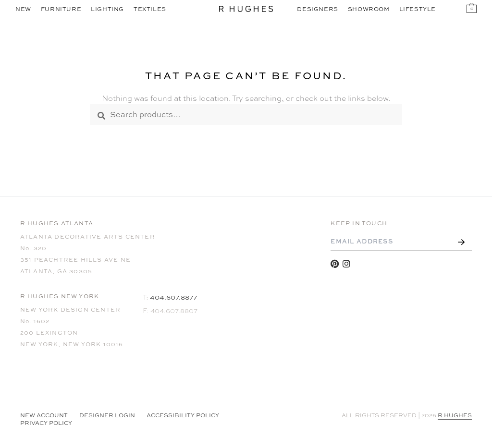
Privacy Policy (46, 423)
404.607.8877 (173, 297)
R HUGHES (455, 415)
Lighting (107, 9)
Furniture (61, 9)
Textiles (150, 9)
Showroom (369, 9)
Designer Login (107, 415)
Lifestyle (418, 9)
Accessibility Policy (183, 415)
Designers (317, 9)
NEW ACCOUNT (44, 415)
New (23, 9)
